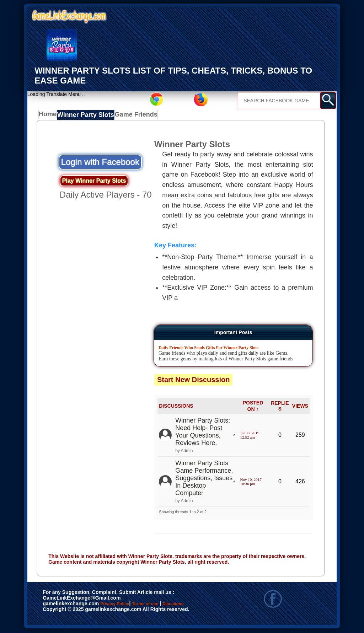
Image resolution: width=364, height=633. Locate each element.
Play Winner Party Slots (94, 182)
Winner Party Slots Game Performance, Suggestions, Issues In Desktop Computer (204, 479)
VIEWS (300, 407)
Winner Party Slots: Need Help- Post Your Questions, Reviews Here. (203, 433)
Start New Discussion (194, 381)
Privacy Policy (122, 605)
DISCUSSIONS (176, 407)
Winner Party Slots (86, 116)
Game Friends (132, 116)
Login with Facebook (100, 163)
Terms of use (166, 605)
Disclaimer (59, 613)
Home (49, 116)
